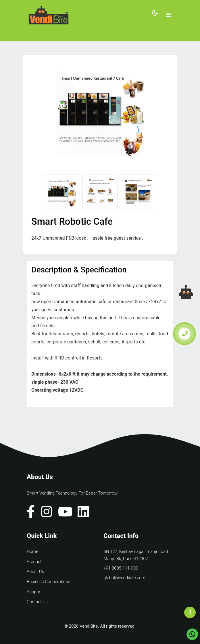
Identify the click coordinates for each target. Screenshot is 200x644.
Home (32, 551)
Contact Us (37, 602)
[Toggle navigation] (168, 15)
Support (34, 592)
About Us (35, 572)
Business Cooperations (48, 582)
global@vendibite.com (124, 578)
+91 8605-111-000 (121, 568)
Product (34, 562)
